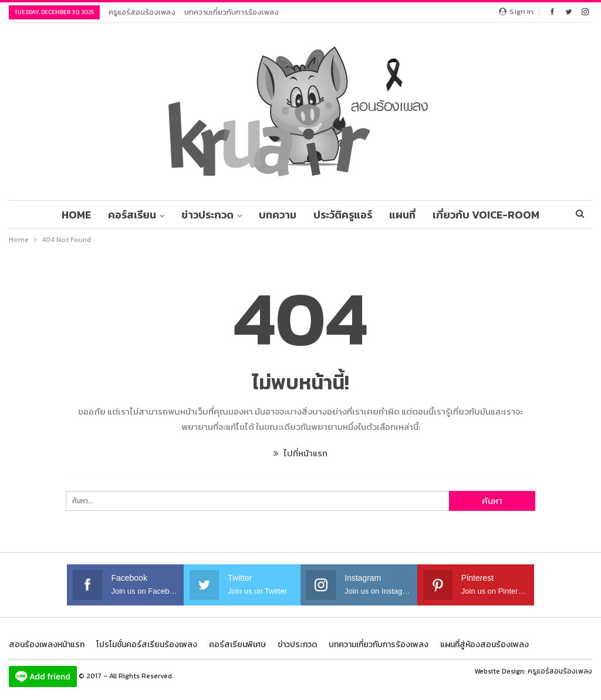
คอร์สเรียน (132, 215)
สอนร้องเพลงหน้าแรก (47, 645)
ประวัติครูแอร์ (343, 215)
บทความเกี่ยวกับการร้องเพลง (232, 12)
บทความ (278, 215)
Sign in (516, 11)
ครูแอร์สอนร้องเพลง (142, 12)
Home (76, 215)
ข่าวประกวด (207, 215)
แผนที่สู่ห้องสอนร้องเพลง (484, 645)
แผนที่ (402, 215)
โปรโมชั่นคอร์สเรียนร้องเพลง (147, 645)
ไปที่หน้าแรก (300, 453)
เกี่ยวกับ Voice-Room (486, 215)
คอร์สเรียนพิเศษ (237, 645)
